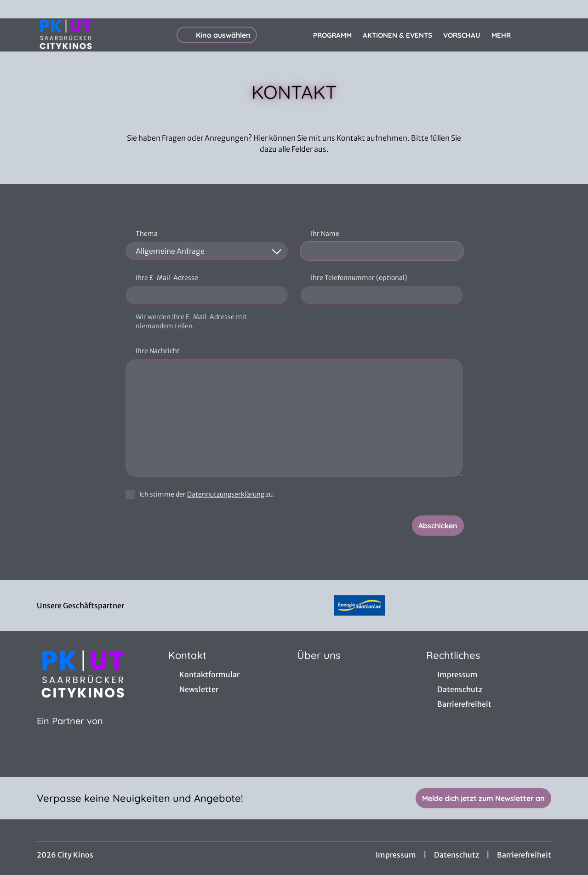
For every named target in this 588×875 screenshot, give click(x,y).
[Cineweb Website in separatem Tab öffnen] (70, 732)
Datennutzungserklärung (226, 494)
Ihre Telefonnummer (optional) (359, 278)
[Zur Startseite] (101, 35)
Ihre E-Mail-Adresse (167, 278)
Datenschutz (457, 855)
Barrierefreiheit (524, 855)
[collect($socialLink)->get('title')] (17, 9)
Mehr (507, 35)
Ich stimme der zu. (207, 494)
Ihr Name (325, 234)
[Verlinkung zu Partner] (360, 605)
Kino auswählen (217, 35)
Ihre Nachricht (158, 351)
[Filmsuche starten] (542, 35)
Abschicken (438, 526)
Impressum (396, 855)
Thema (147, 234)
